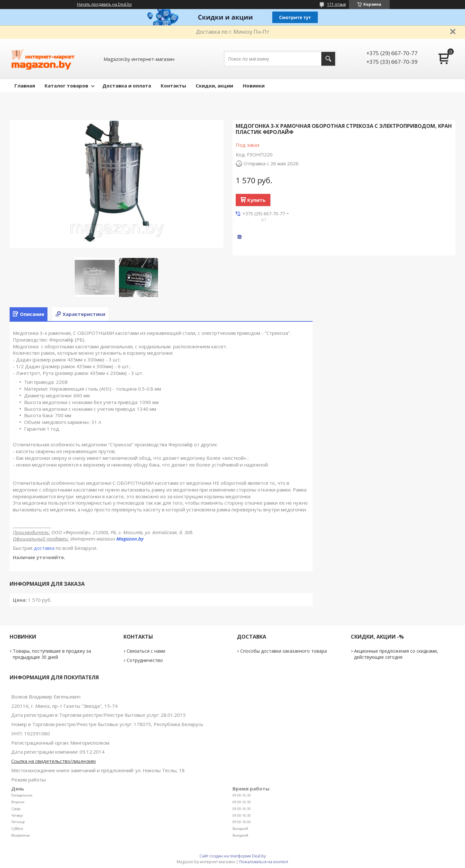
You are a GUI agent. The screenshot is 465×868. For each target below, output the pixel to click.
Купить (256, 200)
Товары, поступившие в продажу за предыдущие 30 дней (52, 654)
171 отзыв (336, 4)
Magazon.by (130, 539)
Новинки (254, 86)
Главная (25, 86)
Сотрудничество (145, 660)
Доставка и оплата (127, 86)
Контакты (173, 86)
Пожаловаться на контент (264, 862)
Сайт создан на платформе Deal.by (233, 856)
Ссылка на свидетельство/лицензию (54, 761)
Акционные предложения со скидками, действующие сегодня (396, 654)
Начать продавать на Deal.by (104, 4)
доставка (44, 548)
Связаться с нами (146, 651)
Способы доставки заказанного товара (283, 651)
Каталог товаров (66, 86)
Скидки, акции (214, 86)
